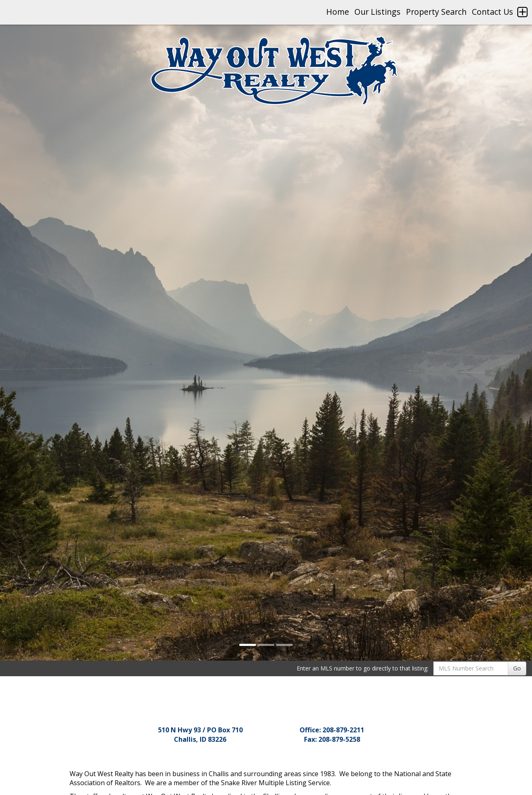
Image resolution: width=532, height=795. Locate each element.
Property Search (436, 12)
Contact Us (493, 12)
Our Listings (378, 12)
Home (338, 12)
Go (517, 668)
